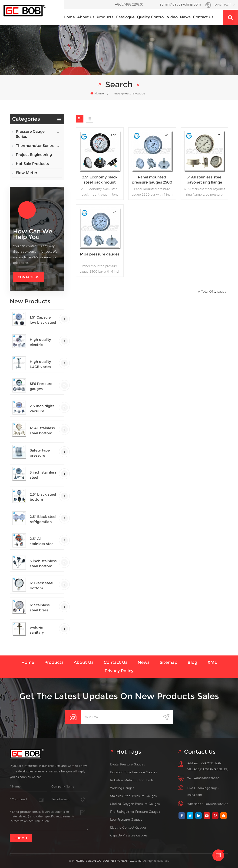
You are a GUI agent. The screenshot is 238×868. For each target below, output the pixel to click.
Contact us (203, 17)
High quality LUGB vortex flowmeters (41, 364)
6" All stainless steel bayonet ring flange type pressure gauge (204, 180)
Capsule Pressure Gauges (129, 835)
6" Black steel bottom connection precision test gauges (42, 586)
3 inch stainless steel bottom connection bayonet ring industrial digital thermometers (43, 564)
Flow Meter (26, 173)
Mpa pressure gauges (100, 254)
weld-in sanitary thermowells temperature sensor (41, 630)
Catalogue (125, 17)
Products (105, 17)
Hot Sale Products (32, 164)
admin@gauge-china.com (180, 4)
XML (212, 662)
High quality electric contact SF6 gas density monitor (40, 342)
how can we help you (33, 234)
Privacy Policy (119, 671)
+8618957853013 (216, 804)
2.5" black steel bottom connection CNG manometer (43, 497)
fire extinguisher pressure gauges (135, 812)
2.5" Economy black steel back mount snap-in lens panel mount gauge (100, 180)
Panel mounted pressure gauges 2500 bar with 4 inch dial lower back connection (152, 180)
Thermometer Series (35, 146)
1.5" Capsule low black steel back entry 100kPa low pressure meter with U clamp (43, 320)
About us (86, 17)
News (185, 17)
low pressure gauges (126, 820)
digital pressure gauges (127, 764)
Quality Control (151, 17)
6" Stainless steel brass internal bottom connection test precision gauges (42, 608)
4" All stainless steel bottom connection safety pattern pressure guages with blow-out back (43, 431)
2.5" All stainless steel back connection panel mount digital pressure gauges (43, 541)
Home (69, 17)
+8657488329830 (129, 4)
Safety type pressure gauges (40, 453)
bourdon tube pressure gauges (134, 772)
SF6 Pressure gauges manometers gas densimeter (43, 386)
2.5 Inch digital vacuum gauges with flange (43, 409)
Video (172, 17)
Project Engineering (34, 155)
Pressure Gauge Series (30, 134)
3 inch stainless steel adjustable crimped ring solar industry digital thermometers (43, 475)
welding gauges (122, 788)
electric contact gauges (128, 827)
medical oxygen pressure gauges (135, 804)
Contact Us (28, 277)
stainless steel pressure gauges (133, 796)
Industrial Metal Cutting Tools (132, 780)
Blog (192, 662)
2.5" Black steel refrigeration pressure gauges (43, 519)
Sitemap (169, 662)
